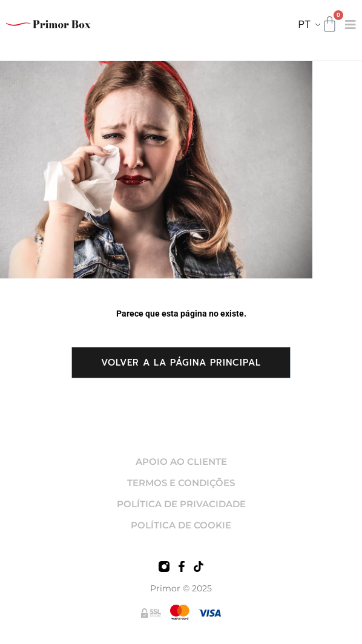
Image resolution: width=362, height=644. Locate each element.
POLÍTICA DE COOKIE (181, 525)
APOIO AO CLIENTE (181, 462)
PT (304, 25)
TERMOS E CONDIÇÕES (181, 483)
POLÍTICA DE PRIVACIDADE (181, 504)
